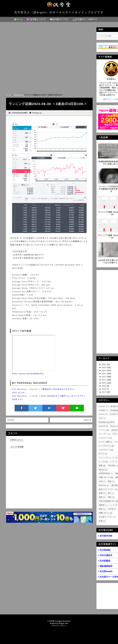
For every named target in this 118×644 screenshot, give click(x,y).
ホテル (103, 454)
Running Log (37, 113)
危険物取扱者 (106, 473)
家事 (102, 466)
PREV (11, 420)
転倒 (102, 509)
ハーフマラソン (106, 446)
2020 (104, 383)
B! (49, 408)
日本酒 (112, 509)
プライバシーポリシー (59, 626)
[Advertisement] (47, 73)
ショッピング (105, 438)
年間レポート (105, 513)
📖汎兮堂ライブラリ (59, 19)
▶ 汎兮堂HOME (105, 536)
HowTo (103, 414)
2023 (104, 374)
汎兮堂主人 (111, 79)
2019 (104, 386)
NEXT (88, 420)
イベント (104, 430)
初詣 (111, 481)
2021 (104, 380)
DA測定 (103, 410)
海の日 (103, 470)
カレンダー (104, 434)
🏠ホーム (18, 19)
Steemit (103, 426)
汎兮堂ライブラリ (107, 517)
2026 (104, 364)
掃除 (111, 497)
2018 (104, 389)
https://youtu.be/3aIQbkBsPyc (28, 374)
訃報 (102, 521)
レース (103, 462)
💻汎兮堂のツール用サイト (85, 19)
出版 (102, 481)
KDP (102, 418)
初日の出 (104, 485)
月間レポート (106, 477)
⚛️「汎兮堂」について (36, 19)
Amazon (104, 406)
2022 (104, 377)
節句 (111, 493)
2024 (104, 371)
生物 (102, 493)
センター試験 (105, 442)
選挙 (102, 497)
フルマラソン (106, 450)
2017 (104, 392)
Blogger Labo (63, 623)
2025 (104, 367)
